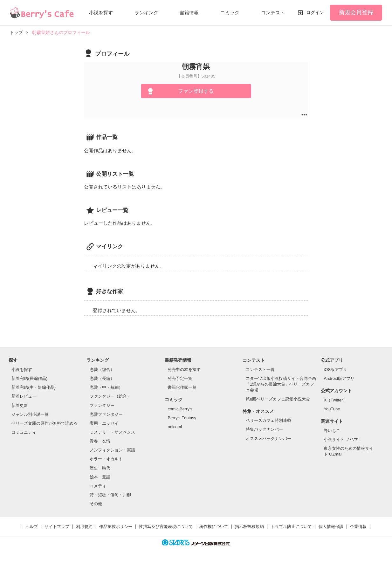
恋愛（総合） (102, 370)
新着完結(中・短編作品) (34, 387)
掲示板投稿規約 (249, 527)
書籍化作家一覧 (182, 387)
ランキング (146, 13)
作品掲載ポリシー (116, 527)
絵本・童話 (100, 477)
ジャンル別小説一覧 (30, 414)
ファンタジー (102, 405)
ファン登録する (196, 91)
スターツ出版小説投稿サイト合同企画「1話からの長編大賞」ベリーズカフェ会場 (281, 384)
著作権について (214, 527)
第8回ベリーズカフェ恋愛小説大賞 (278, 399)
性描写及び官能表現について (166, 527)
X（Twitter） (335, 400)
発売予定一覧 (180, 378)
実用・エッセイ (104, 423)
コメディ (98, 486)
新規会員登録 (356, 12)
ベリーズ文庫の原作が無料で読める (45, 423)
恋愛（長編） (102, 378)
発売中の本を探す (184, 370)
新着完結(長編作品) (29, 378)
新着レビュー (24, 396)
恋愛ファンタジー (106, 414)
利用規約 (84, 527)
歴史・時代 (100, 468)
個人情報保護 (331, 527)
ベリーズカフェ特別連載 (268, 420)
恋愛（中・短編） (106, 387)
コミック (230, 13)
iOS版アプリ (335, 370)
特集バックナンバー (264, 429)
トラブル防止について (291, 527)
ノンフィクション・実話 (112, 450)
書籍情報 (189, 13)
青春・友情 (100, 441)
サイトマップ (57, 527)
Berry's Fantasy (182, 418)
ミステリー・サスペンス (112, 432)
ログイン (315, 12)
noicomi (175, 427)
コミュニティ (24, 432)
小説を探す (101, 13)
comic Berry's (180, 409)
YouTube (332, 409)
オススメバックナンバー (268, 439)
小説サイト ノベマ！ (343, 439)
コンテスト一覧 (260, 370)
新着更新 (20, 405)
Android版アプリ (339, 378)
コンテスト (273, 13)
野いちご (332, 431)
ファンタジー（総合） (110, 396)
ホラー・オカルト (106, 459)
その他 (96, 504)
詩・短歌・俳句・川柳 (110, 495)
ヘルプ (32, 527)
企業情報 (358, 527)
